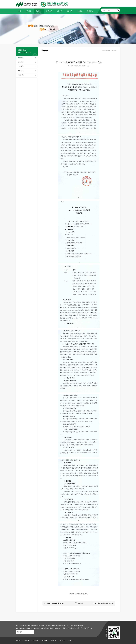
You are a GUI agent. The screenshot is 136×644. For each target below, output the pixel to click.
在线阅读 (21, 71)
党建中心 (69, 11)
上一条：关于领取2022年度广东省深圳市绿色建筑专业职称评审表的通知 (55, 603)
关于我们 (29, 11)
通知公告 (21, 58)
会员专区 (59, 11)
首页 (20, 11)
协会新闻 (21, 62)
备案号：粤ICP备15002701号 (71, 628)
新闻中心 (39, 11)
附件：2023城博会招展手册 (79, 594)
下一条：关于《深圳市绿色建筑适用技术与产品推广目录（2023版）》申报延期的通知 (104, 603)
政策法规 (49, 11)
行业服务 (80, 11)
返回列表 (79, 603)
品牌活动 (90, 11)
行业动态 (21, 66)
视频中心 (21, 75)
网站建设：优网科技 (86, 628)
